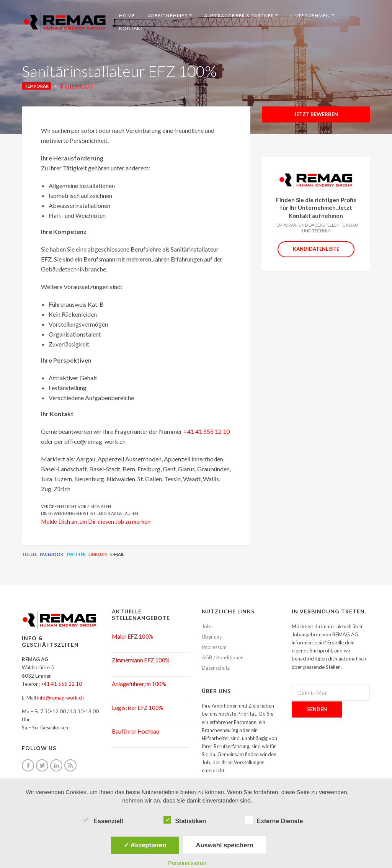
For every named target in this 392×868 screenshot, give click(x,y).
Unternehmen (310, 16)
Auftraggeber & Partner (239, 16)
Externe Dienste (274, 820)
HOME (127, 16)
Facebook (51, 554)
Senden (317, 709)
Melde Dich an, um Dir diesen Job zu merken (96, 521)
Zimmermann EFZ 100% (141, 660)
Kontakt (131, 28)
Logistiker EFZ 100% (137, 708)
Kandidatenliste (316, 249)
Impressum (214, 647)
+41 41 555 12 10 (207, 431)
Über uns (212, 637)
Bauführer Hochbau (136, 731)
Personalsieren (187, 863)
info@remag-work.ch (60, 698)
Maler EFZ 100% (132, 636)
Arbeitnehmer (168, 16)
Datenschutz (216, 668)
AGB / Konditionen (223, 657)
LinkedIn (98, 554)
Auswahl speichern (225, 845)
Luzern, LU (79, 86)
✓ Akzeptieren (145, 845)
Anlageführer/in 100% (139, 684)
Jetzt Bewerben (316, 114)
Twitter (76, 554)
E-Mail (117, 554)
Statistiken (185, 820)
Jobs (207, 626)
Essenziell (102, 820)
